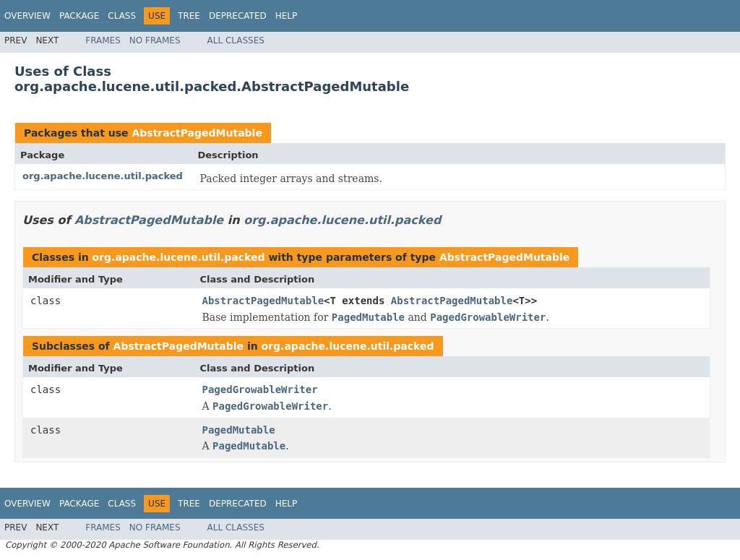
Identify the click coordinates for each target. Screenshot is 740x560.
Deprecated (238, 16)
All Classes (236, 40)
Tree (189, 16)
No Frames (155, 40)
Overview (27, 16)
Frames (103, 40)
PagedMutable (239, 430)
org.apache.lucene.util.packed (103, 176)
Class (122, 16)
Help (287, 16)
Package (79, 16)
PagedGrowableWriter (260, 389)
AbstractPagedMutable (197, 133)
